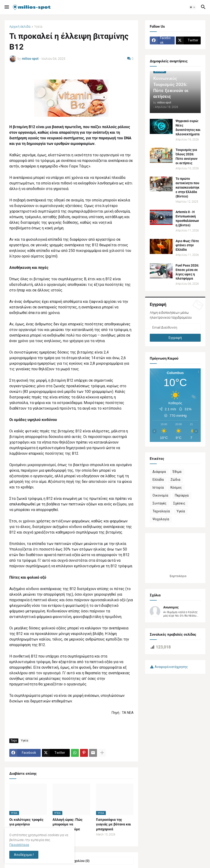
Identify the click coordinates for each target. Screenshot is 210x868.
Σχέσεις (179, 503)
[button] (6, 7)
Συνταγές (160, 503)
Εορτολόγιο (178, 576)
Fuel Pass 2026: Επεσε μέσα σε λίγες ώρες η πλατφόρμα (187, 272)
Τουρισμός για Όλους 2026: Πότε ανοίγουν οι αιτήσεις (187, 156)
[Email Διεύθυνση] (175, 327)
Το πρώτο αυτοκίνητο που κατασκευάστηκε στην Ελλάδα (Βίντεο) (187, 187)
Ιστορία (158, 487)
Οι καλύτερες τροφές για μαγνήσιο (26, 822)
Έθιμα (177, 472)
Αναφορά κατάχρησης (171, 667)
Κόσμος (176, 487)
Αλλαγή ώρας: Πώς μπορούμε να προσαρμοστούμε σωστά (68, 827)
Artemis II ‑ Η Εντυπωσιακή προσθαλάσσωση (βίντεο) (187, 219)
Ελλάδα (158, 480)
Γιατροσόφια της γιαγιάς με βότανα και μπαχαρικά (113, 824)
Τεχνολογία (161, 511)
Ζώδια (175, 480)
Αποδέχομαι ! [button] (24, 855)
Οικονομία (160, 495)
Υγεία (38, 27)
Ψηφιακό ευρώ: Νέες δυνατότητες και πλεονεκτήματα (188, 128)
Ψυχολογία (161, 519)
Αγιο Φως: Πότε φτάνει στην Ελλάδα (187, 245)
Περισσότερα (19, 845)
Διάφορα (159, 472)
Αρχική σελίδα (20, 27)
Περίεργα (182, 495)
